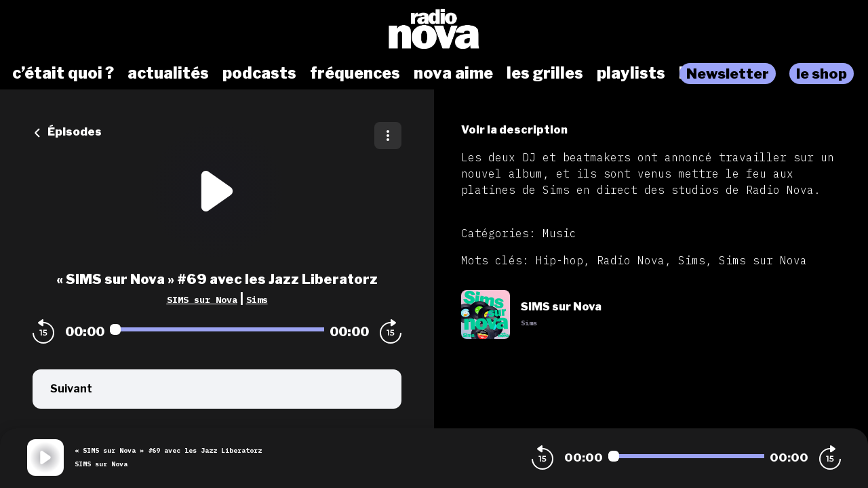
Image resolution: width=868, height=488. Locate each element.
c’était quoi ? (63, 73)
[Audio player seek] (217, 329)
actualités (168, 73)
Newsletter (728, 74)
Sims (257, 300)
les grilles (545, 73)
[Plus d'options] (388, 136)
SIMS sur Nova (202, 300)
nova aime (453, 73)
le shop (822, 74)
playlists (631, 73)
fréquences (355, 73)
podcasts (259, 73)
